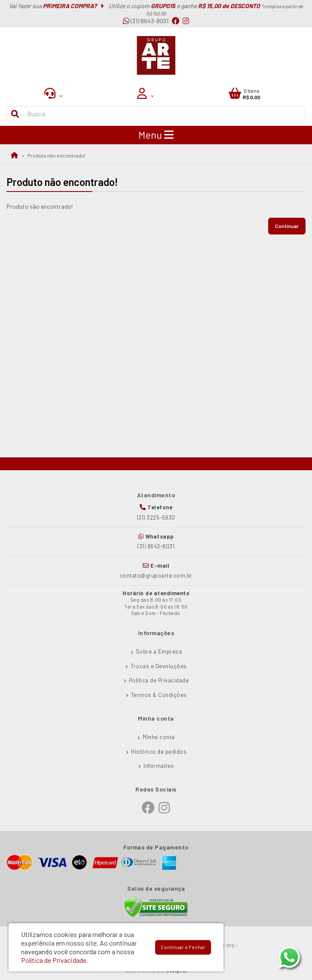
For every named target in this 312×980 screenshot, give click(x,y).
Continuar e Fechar (183, 947)
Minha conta (159, 737)
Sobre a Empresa (159, 651)
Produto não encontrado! (57, 155)
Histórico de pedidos (159, 752)
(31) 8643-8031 (146, 21)
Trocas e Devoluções (159, 666)
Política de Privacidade (159, 680)
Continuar (287, 226)
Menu (156, 135)
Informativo (159, 766)
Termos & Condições (159, 695)
